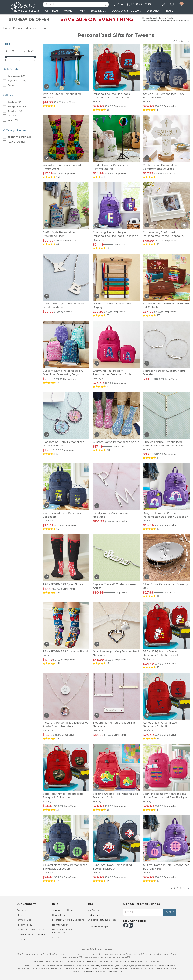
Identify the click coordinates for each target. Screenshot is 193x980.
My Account (94, 910)
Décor (13, 85)
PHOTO (169, 11)
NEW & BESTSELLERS (27, 11)
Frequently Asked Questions (68, 920)
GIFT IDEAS (52, 11)
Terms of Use (24, 920)
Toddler (15, 111)
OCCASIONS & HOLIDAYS (126, 11)
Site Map (57, 937)
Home (7, 28)
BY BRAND (153, 11)
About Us (22, 910)
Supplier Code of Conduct (31, 935)
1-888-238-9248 (141, 4)
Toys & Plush (17, 80)
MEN (83, 11)
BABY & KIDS (98, 11)
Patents (21, 939)
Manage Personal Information (62, 931)
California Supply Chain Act (32, 930)
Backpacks (16, 76)
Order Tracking (96, 915)
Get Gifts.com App (98, 927)
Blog (19, 915)
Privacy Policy (24, 925)
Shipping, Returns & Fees (102, 920)
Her (12, 116)
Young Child (17, 107)
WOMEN (69, 11)
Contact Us (58, 915)
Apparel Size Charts (63, 910)
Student (15, 102)
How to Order (60, 925)
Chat (118, 4)
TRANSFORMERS (20, 137)
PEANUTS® (16, 142)
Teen (13, 120)
